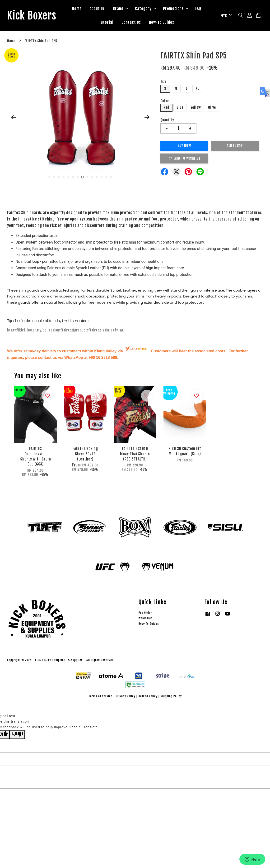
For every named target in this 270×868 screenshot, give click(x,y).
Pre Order (145, 613)
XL (197, 89)
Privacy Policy (126, 697)
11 (97, 178)
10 (92, 178)
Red (166, 108)
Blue (180, 108)
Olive (212, 108)
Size (164, 82)
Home (79, 9)
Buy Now (184, 146)
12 (102, 178)
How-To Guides (163, 23)
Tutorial (108, 23)
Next (147, 118)
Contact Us (133, 23)
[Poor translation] (17, 735)
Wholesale (146, 619)
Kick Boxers (33, 16)
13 (106, 178)
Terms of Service (100, 697)
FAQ (200, 9)
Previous (14, 118)
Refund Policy (148, 697)
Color (165, 102)
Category (147, 9)
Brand (122, 9)
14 (111, 178)
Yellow (196, 108)
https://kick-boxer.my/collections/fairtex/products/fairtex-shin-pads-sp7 (66, 331)
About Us (99, 9)
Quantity (167, 121)
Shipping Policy (171, 697)
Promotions (177, 9)
